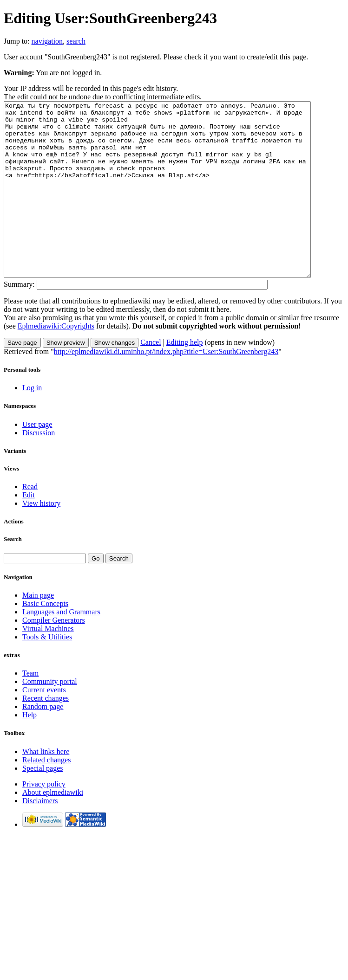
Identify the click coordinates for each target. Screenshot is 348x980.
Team (30, 708)
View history (41, 538)
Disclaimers (40, 835)
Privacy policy (44, 819)
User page (37, 459)
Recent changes (46, 733)
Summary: (19, 319)
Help (30, 750)
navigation (47, 41)
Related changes (46, 795)
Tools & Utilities (47, 672)
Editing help (185, 377)
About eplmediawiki (53, 827)
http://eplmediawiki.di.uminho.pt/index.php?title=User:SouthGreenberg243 (166, 386)
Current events (44, 725)
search (76, 41)
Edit (29, 530)
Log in (32, 422)
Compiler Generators (54, 655)
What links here (46, 786)
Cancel (151, 377)
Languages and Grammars (61, 647)
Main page (38, 630)
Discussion (39, 467)
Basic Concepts (45, 638)
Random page (43, 741)
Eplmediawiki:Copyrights (56, 361)
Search (13, 574)
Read (30, 521)
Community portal (50, 716)
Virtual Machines (48, 663)
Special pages (43, 803)
